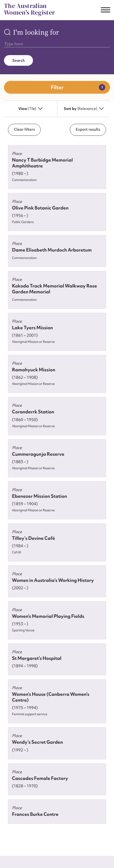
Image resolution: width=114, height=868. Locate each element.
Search (18, 60)
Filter (57, 87)
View (30, 109)
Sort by (84, 109)
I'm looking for (36, 33)
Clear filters (24, 129)
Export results (88, 129)
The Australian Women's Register (29, 9)
